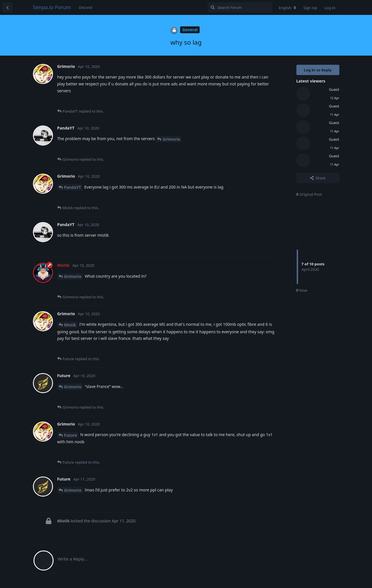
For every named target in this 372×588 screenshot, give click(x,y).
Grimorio (171, 139)
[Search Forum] (240, 7)
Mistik (70, 325)
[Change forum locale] (287, 8)
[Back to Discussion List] (7, 7)
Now (302, 290)
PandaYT (73, 187)
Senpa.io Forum (52, 7)
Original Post (309, 194)
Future (71, 435)
